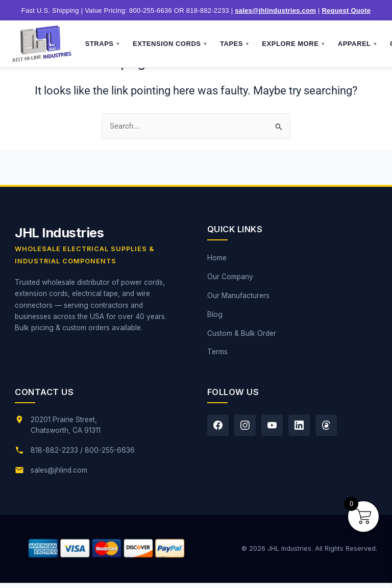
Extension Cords (170, 44)
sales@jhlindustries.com (275, 10)
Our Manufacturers (238, 296)
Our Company (230, 277)
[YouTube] (272, 425)
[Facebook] (218, 425)
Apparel (358, 44)
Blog (215, 314)
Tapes (235, 44)
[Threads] (326, 425)
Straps (103, 44)
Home (217, 258)
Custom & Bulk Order (242, 333)
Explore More (293, 44)
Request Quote (346, 10)
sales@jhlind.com (59, 470)
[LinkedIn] (299, 425)
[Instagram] (245, 425)
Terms (217, 352)
